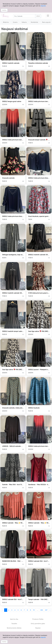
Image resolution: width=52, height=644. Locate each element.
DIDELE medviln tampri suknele (13, 331)
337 (46, 610)
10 (34, 610)
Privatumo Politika (38, 619)
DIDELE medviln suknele (11, 63)
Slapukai (38, 628)
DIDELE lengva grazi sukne (12, 101)
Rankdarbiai (34, 22)
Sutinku (4, 10)
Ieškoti (38, 16)
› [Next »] (50, 610)
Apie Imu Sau (14, 619)
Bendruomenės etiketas (14, 628)
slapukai (43, 6)
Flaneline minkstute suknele (38, 63)
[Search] (24, 16)
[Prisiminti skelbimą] (3, 35)
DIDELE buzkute (34, 408)
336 (42, 610)
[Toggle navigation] (48, 16)
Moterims (6, 22)
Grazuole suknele (8, 178)
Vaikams (24, 22)
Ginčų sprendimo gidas (38, 624)
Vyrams (15, 22)
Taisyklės (14, 624)
